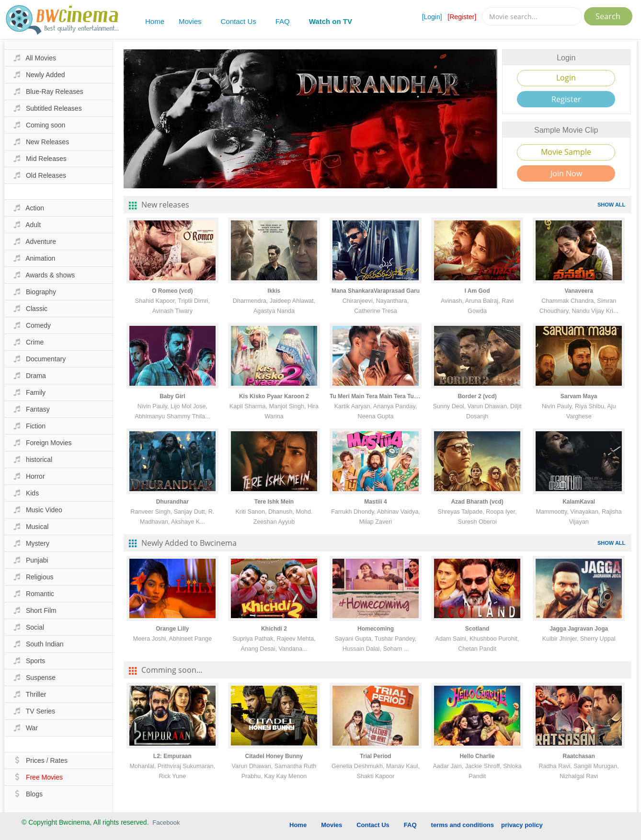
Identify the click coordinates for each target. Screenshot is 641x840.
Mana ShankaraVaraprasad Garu (376, 291)
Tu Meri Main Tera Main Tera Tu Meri (378, 396)
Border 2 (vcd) (477, 396)
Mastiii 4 (375, 502)
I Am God (477, 291)
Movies (190, 21)
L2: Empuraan (172, 756)
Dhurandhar (172, 502)
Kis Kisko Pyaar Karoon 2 (274, 396)
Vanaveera (578, 291)
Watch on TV (331, 21)
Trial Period (375, 756)
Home (155, 21)
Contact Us (239, 21)
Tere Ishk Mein (274, 502)
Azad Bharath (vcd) (477, 502)
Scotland (477, 629)
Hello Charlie (477, 756)
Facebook (166, 823)
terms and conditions (463, 825)
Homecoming (376, 629)
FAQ (283, 21)
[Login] (432, 17)
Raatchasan (578, 756)
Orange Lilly (172, 629)
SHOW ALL (611, 205)
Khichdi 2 (274, 629)
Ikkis (274, 291)
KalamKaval (579, 502)
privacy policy (522, 825)
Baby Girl (172, 396)
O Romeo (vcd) (172, 291)
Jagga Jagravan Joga (579, 629)
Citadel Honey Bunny (274, 756)
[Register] (462, 17)
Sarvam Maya (579, 396)
